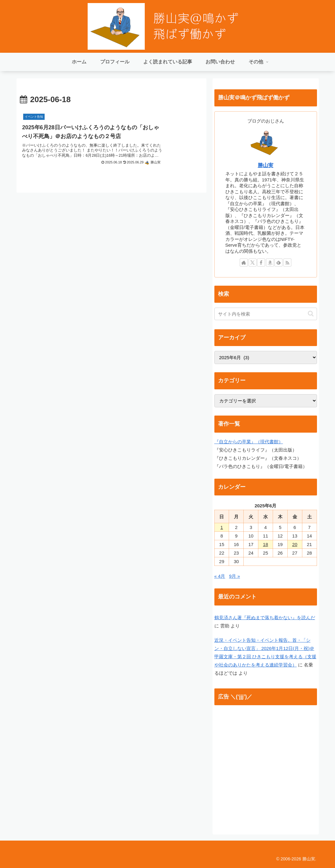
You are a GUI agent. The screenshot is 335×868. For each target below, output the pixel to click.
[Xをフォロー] (253, 263)
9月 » (235, 576)
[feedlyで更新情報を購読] (279, 263)
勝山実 (266, 165)
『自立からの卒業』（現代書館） (249, 442)
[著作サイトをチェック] (244, 263)
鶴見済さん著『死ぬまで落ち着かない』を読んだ (265, 618)
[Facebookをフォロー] (261, 263)
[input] (266, 314)
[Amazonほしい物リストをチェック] (270, 263)
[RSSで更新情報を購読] (287, 263)
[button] (311, 314)
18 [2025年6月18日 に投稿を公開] (266, 544)
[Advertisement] (266, 769)
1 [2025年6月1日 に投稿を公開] (222, 527)
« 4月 (220, 576)
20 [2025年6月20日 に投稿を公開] (295, 544)
